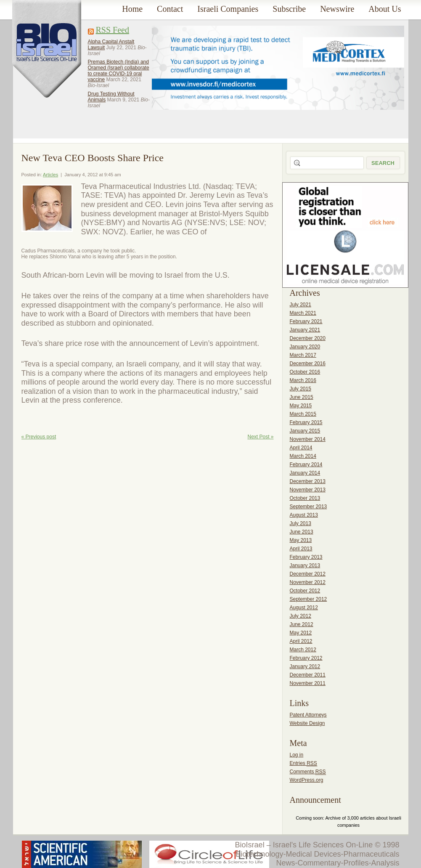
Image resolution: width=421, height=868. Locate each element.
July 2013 (301, 523)
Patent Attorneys (308, 715)
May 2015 (301, 406)
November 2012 (308, 582)
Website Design (307, 723)
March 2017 (303, 355)
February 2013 (306, 557)
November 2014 (308, 439)
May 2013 (301, 540)
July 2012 (301, 616)
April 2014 (301, 448)
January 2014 (305, 473)
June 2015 (302, 397)
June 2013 (302, 532)
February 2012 (306, 658)
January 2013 (305, 565)
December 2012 (308, 574)
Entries (303, 763)
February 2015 (306, 422)
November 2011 (308, 683)
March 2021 (303, 313)
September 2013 (308, 507)
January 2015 (305, 431)
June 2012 (302, 624)
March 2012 (303, 650)
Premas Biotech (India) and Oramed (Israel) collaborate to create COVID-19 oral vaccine (119, 71)
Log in (297, 755)
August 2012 (304, 608)
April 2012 (301, 641)
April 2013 (301, 549)
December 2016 (308, 364)
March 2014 (303, 456)
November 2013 (308, 490)
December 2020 (308, 338)
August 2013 (304, 515)
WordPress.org (307, 780)
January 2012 (305, 666)
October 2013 (305, 498)
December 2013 (308, 481)
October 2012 (305, 591)
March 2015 (303, 414)
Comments (308, 772)
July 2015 (301, 389)
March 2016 (303, 380)
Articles (50, 175)
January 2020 (305, 347)
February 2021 (306, 321)
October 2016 (305, 372)
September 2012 (308, 599)
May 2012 (301, 633)
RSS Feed (113, 30)
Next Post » (260, 437)
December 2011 (308, 675)
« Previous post (39, 437)
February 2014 (306, 465)
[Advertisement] (184, 75)
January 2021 (305, 330)
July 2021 (301, 305)
